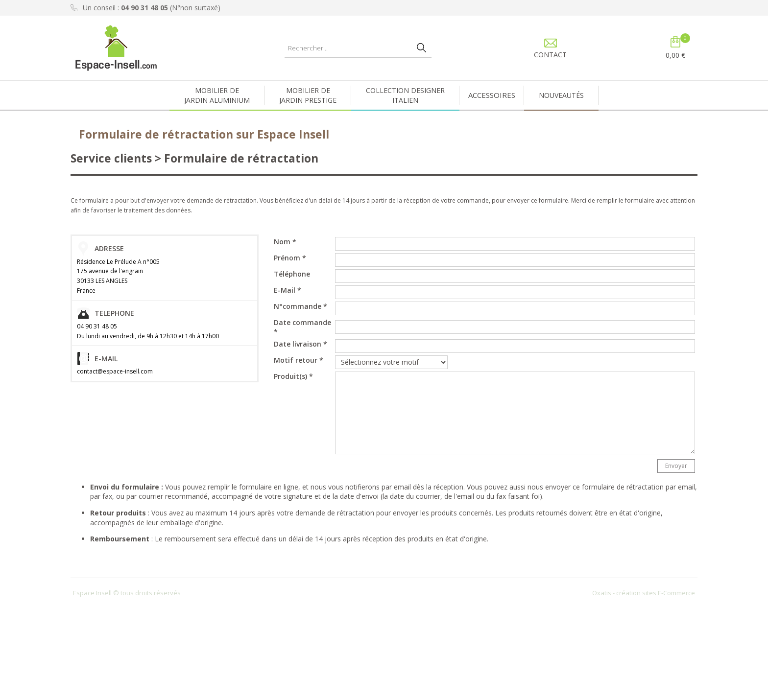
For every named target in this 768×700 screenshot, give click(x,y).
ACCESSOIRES (492, 95)
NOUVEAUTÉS (561, 95)
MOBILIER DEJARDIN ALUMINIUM (217, 95)
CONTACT (550, 55)
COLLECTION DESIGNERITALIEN (405, 95)
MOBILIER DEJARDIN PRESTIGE (308, 95)
